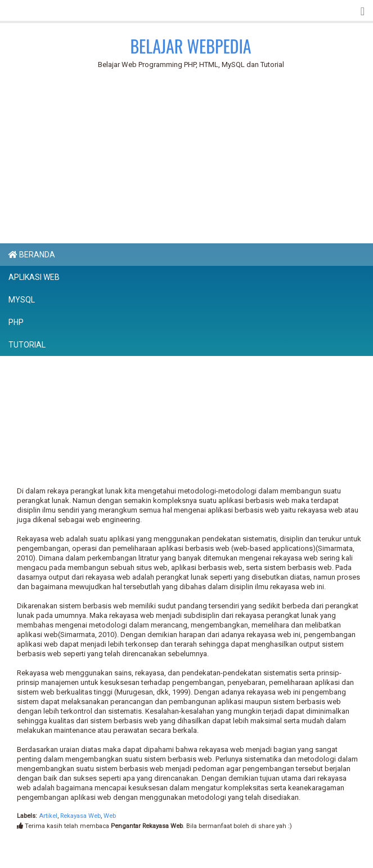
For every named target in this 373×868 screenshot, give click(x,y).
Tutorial (27, 345)
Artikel (48, 816)
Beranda (32, 255)
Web (110, 816)
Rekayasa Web (80, 816)
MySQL (22, 300)
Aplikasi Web (34, 277)
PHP (16, 322)
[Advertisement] (194, 158)
